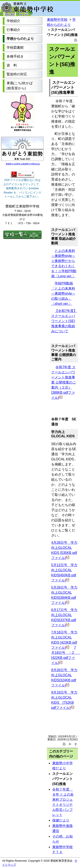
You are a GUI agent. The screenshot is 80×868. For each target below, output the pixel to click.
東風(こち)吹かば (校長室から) (20, 86)
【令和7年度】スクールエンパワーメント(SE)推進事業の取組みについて (64, 321)
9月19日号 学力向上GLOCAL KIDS (64, 698)
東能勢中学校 (57, 20)
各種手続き (15, 56)
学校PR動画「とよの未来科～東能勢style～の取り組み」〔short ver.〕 (63, 293)
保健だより (61, 820)
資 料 (12, 65)
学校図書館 (15, 48)
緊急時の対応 (17, 74)
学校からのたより (20, 39)
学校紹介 (13, 21)
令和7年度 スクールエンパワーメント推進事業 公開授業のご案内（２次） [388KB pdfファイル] (64, 382)
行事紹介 (13, 30)
